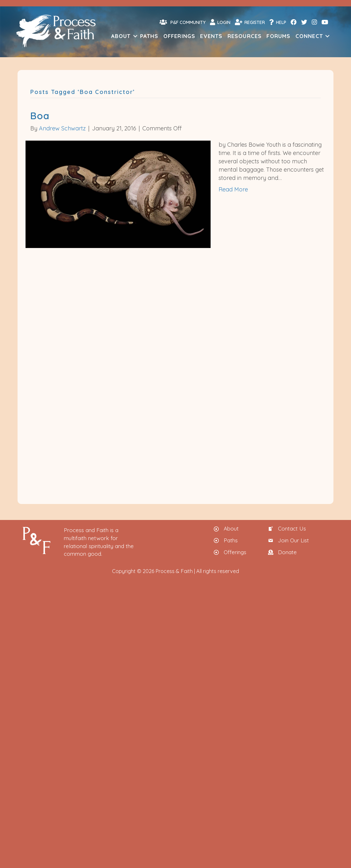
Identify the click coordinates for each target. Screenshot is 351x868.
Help (278, 22)
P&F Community (183, 22)
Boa (40, 116)
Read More (233, 189)
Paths (149, 36)
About (121, 36)
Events (211, 36)
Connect (309, 36)
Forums (278, 36)
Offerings (179, 36)
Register (250, 22)
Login (220, 22)
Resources (245, 36)
